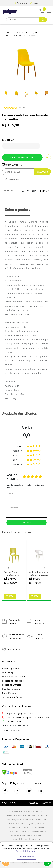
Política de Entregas (12, 685)
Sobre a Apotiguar (11, 669)
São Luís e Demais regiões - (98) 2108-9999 (25, 718)
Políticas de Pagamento (13, 681)
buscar (43, 20)
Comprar (10, 596)
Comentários (26, 511)
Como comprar (9, 673)
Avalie (22, 108)
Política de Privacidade (26, 851)
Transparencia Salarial (13, 697)
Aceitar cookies (27, 857)
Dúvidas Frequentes (12, 689)
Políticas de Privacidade (13, 677)
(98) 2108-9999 (12, 722)
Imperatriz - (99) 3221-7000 (18, 713)
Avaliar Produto (26, 523)
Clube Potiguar (9, 693)
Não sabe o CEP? (12, 179)
